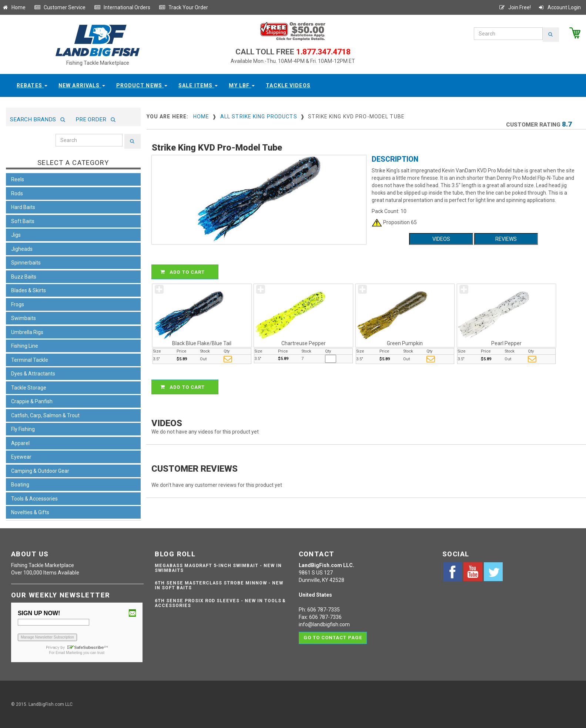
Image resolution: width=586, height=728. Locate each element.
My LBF (242, 85)
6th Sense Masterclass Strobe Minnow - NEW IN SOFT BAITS (219, 585)
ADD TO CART (186, 272)
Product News (142, 85)
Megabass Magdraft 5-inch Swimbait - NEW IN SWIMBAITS (218, 568)
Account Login (559, 7)
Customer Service (60, 7)
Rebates (32, 85)
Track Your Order (183, 7)
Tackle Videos (288, 85)
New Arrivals (82, 85)
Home (14, 7)
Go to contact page (333, 638)
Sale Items (198, 85)
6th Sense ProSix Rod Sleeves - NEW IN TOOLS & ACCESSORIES (220, 603)
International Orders (122, 7)
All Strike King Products (259, 117)
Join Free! (515, 7)
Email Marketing (69, 653)
